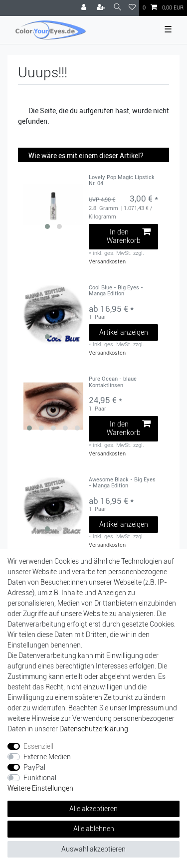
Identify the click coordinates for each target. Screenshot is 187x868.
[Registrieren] (102, 8)
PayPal (34, 767)
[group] (53, 205)
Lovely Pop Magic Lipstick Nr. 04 (122, 181)
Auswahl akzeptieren (93, 849)
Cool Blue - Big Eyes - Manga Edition (116, 291)
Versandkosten (107, 262)
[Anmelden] (85, 8)
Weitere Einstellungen (40, 788)
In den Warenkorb (129, 236)
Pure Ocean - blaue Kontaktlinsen (113, 382)
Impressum (146, 708)
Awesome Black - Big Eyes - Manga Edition (122, 483)
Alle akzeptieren (93, 809)
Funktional (40, 778)
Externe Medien (47, 757)
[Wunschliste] (132, 8)
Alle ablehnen (94, 829)
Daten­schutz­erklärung (94, 729)
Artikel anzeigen (124, 332)
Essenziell (38, 746)
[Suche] (117, 8)
